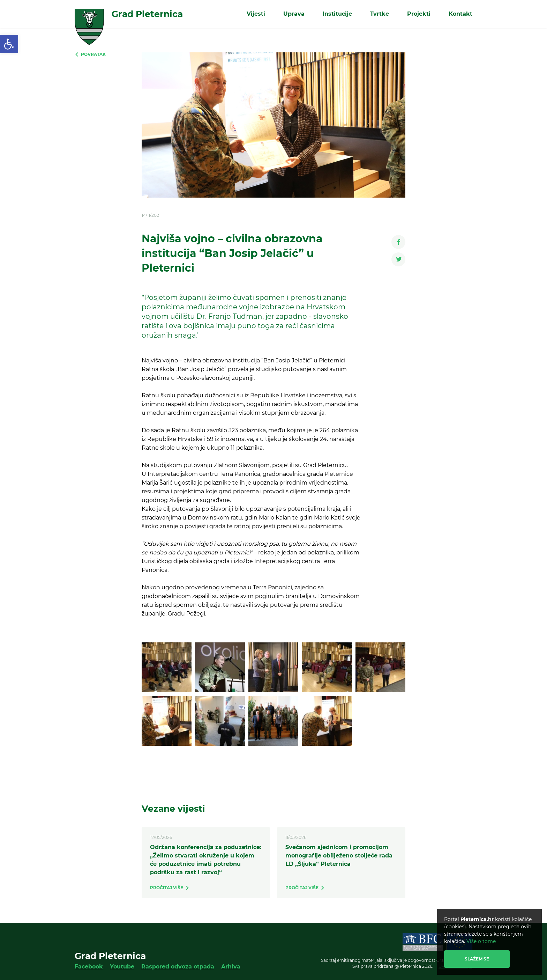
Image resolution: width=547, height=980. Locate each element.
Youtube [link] (122, 967)
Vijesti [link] (256, 14)
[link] (9, 44)
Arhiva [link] (231, 967)
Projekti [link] (419, 14)
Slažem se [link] (477, 959)
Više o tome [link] (481, 941)
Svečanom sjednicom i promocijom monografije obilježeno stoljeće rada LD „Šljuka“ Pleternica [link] (339, 856)
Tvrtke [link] (380, 14)
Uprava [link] (294, 14)
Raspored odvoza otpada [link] (178, 967)
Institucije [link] (337, 14)
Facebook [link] (89, 967)
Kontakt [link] (460, 14)
